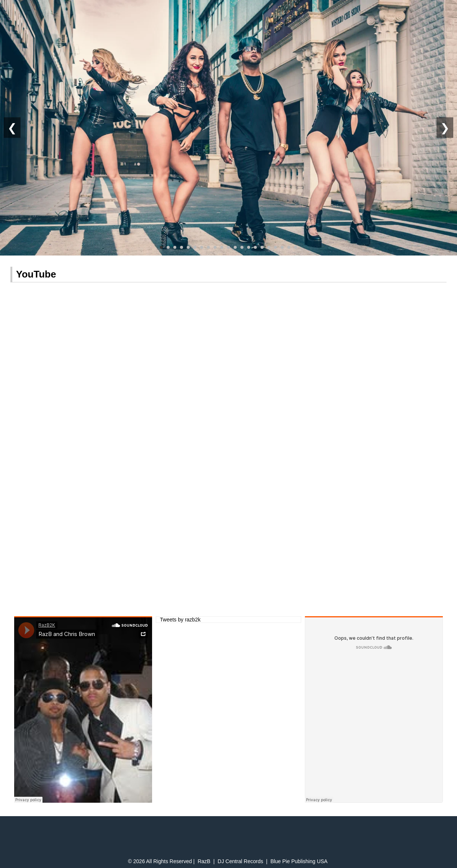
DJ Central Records (240, 861)
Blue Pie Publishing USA (299, 861)
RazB (204, 861)
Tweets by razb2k (180, 620)
